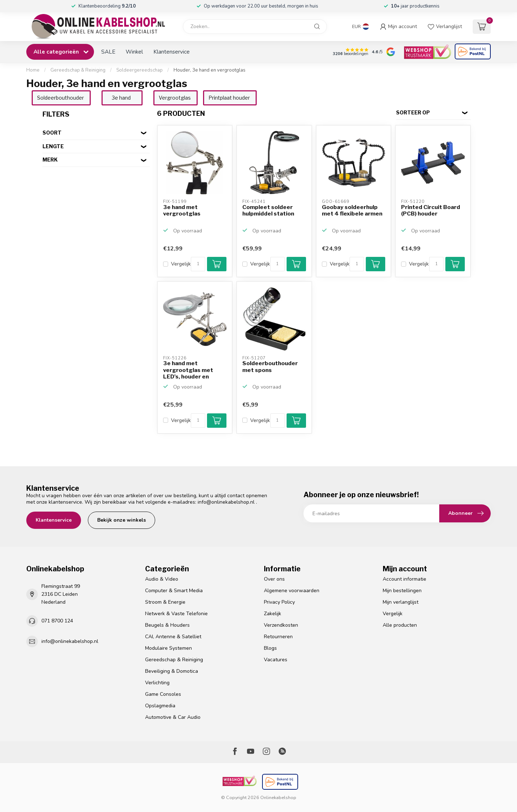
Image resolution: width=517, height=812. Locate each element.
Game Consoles (163, 694)
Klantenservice (172, 52)
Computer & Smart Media (174, 591)
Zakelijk (273, 614)
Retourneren (278, 637)
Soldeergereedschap (140, 70)
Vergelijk (181, 264)
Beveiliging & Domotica (172, 671)
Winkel (134, 52)
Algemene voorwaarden (292, 591)
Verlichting (157, 683)
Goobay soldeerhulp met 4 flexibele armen (352, 210)
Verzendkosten (281, 625)
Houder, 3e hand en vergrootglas (210, 70)
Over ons (274, 579)
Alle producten (400, 625)
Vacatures (276, 660)
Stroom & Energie (165, 602)
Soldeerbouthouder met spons (270, 367)
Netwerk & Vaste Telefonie (176, 614)
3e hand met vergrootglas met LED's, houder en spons (188, 370)
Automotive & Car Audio (173, 717)
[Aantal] (198, 264)
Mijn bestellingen (402, 591)
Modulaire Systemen (168, 648)
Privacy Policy (279, 602)
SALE (108, 52)
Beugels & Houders (167, 625)
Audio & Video (162, 579)
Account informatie (404, 579)
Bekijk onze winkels (122, 520)
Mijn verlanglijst (401, 602)
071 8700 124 (57, 621)
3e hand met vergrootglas (182, 210)
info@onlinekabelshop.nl (226, 502)
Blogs (270, 648)
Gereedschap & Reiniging (78, 70)
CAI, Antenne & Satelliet (173, 637)
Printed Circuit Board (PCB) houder (431, 210)
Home (33, 70)
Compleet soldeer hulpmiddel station (268, 210)
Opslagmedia (160, 706)
